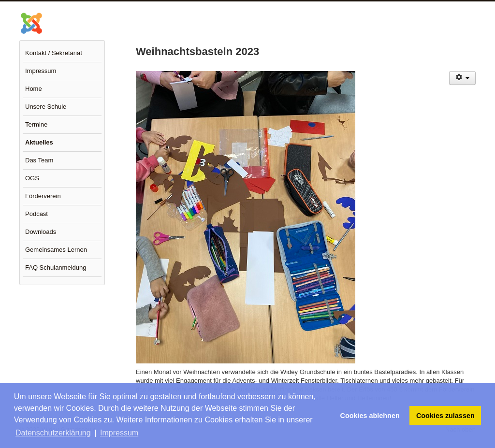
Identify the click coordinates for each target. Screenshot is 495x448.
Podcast (36, 214)
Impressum (41, 71)
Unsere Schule (46, 107)
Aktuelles (39, 142)
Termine (36, 124)
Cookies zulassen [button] (445, 416)
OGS (32, 178)
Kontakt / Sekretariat (54, 53)
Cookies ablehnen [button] (370, 416)
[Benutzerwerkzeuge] (462, 78)
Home (34, 89)
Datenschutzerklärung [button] (53, 433)
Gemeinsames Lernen (56, 250)
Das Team (39, 160)
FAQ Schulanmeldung (56, 267)
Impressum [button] (119, 433)
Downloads (41, 232)
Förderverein (43, 196)
